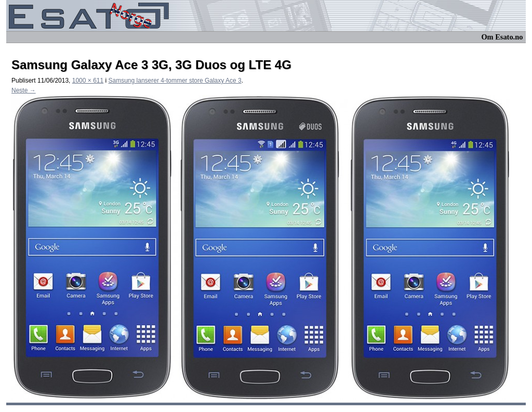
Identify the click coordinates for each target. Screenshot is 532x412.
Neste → (24, 90)
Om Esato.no (502, 37)
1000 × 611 (88, 81)
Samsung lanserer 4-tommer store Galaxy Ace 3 (175, 81)
